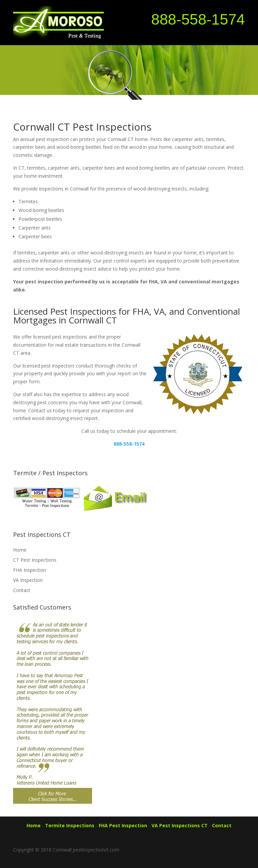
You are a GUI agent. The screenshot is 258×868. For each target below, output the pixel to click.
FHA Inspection (30, 570)
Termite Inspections (70, 825)
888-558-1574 (198, 19)
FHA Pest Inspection (123, 825)
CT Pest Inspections (35, 560)
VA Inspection (28, 580)
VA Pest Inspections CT (180, 825)
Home (20, 550)
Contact (22, 590)
